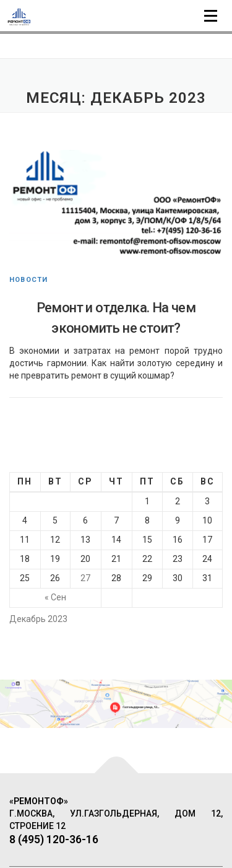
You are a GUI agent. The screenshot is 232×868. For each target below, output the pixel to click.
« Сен (55, 597)
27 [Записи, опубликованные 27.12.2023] (85, 578)
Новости (28, 280)
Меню (212, 13)
